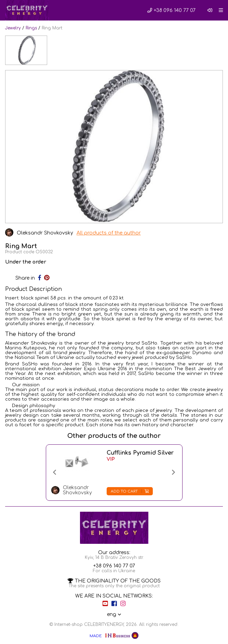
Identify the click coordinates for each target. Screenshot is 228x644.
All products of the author (109, 233)
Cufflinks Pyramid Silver (140, 453)
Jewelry (13, 28)
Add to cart (130, 491)
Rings (31, 28)
